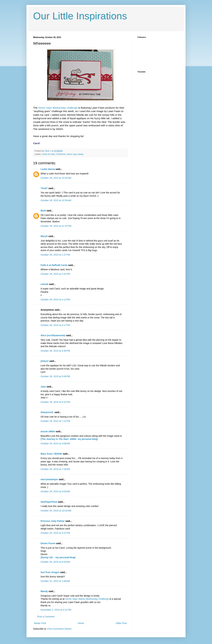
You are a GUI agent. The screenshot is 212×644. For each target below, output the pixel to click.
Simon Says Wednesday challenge (58, 108)
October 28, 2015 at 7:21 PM (55, 421)
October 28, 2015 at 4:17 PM (55, 325)
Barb (43, 211)
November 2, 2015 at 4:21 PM (56, 610)
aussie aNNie (48, 431)
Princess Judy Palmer (53, 521)
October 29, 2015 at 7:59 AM (55, 469)
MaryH (44, 236)
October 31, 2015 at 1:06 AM (55, 581)
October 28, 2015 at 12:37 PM (56, 226)
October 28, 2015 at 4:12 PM (55, 300)
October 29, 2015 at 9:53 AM (55, 491)
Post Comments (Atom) (59, 629)
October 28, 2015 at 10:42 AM (56, 178)
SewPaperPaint (49, 502)
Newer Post (40, 623)
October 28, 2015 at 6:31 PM (55, 402)
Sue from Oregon (50, 572)
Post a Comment (46, 617)
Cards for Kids (48, 154)
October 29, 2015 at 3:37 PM (55, 533)
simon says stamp (75, 154)
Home (81, 623)
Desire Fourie (48, 543)
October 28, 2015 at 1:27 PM (55, 255)
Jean (43, 387)
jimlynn (45, 361)
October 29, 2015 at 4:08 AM (55, 443)
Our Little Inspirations (80, 16)
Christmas (61, 154)
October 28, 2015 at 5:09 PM (55, 376)
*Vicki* (44, 188)
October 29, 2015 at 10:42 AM (56, 511)
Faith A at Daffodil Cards (54, 265)
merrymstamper (49, 479)
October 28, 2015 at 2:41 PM (55, 274)
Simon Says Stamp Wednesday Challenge (87, 599)
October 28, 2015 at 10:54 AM (56, 200)
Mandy (44, 591)
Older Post (121, 623)
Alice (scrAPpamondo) (53, 335)
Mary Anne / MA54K (51, 454)
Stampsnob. (47, 412)
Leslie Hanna (48, 169)
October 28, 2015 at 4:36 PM (55, 351)
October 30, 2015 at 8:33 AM (55, 562)
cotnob (44, 284)
